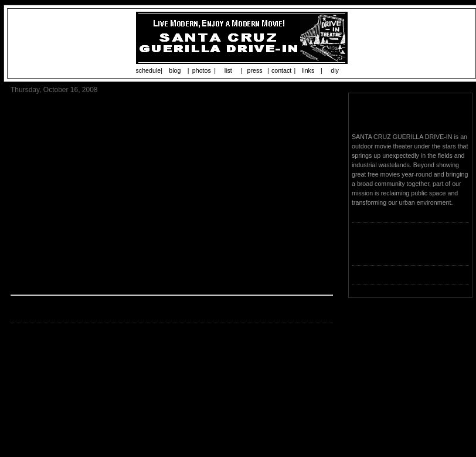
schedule (149, 70)
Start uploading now (261, 331)
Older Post (315, 405)
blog (175, 70)
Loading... (365, 251)
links (308, 70)
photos (202, 70)
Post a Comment (38, 389)
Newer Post (30, 405)
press (255, 70)
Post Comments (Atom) (94, 425)
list (228, 70)
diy (335, 70)
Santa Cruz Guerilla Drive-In (409, 114)
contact (281, 70)
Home (174, 405)
